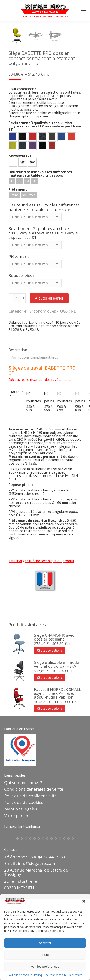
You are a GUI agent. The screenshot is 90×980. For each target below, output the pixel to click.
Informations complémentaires (33, 431)
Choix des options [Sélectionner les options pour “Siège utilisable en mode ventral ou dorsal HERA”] (50, 751)
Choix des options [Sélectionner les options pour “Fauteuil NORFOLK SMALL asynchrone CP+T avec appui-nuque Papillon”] (50, 782)
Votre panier (16, 889)
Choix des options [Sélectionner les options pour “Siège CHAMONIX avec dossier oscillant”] (50, 724)
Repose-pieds (22, 349)
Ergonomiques (43, 384)
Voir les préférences (45, 966)
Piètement (19, 330)
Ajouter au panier (49, 371)
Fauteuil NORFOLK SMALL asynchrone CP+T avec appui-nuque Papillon (58, 766)
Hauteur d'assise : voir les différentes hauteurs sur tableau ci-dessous (44, 280)
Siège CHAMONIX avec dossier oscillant (54, 710)
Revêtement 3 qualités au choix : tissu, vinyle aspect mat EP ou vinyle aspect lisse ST (43, 306)
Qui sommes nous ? (23, 856)
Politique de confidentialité (50, 975)
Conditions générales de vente (34, 862)
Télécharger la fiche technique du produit (41, 634)
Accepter (45, 943)
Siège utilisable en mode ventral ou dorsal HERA (56, 737)
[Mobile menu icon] (83, 10)
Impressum (76, 975)
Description (18, 423)
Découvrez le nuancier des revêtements (40, 453)
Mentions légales (21, 882)
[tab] (45, 421)
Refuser (45, 955)
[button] (84, 901)
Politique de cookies (20, 975)
